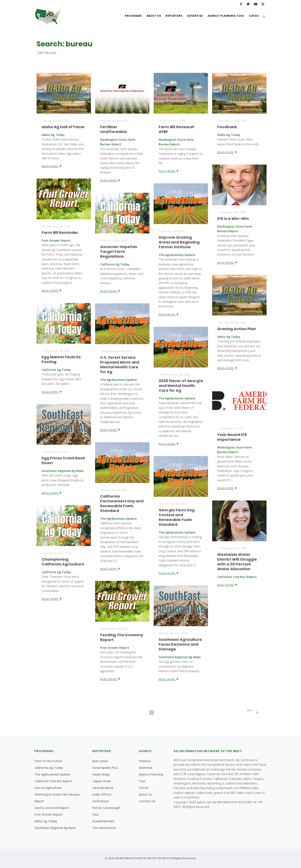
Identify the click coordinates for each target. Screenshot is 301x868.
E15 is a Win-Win (233, 219)
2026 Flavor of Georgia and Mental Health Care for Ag (181, 386)
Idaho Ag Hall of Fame (63, 127)
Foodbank (227, 127)
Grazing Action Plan (237, 329)
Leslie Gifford (102, 795)
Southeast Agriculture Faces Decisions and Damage (180, 644)
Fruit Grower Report (48, 815)
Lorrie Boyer (101, 801)
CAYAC (253, 17)
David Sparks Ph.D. (105, 768)
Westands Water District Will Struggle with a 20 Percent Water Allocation (237, 562)
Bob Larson (100, 761)
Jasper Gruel (101, 781)
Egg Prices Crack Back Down (63, 460)
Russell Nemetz (103, 821)
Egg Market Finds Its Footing (61, 359)
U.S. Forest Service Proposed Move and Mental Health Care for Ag (120, 364)
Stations (145, 761)
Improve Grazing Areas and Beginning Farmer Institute (179, 242)
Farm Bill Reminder (60, 233)
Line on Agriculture (48, 788)
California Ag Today (49, 768)
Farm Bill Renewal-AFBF (177, 129)
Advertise (192, 17)
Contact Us (147, 801)
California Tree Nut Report (53, 781)
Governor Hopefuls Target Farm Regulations (119, 252)
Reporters (170, 17)
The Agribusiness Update (52, 774)
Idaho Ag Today (46, 821)
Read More (52, 166)
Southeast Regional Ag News (55, 828)
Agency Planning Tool (224, 17)
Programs (127, 17)
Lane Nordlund (103, 788)
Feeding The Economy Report (122, 637)
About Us (149, 17)
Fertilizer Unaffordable (114, 129)
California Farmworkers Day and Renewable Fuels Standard (122, 503)
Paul (95, 815)
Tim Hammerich (104, 828)
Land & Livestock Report (52, 808)
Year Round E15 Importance (232, 437)
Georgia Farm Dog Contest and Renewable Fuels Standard (177, 517)
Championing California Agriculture (63, 562)
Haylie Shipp (101, 774)
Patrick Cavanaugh (106, 808)
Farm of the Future (48, 761)
